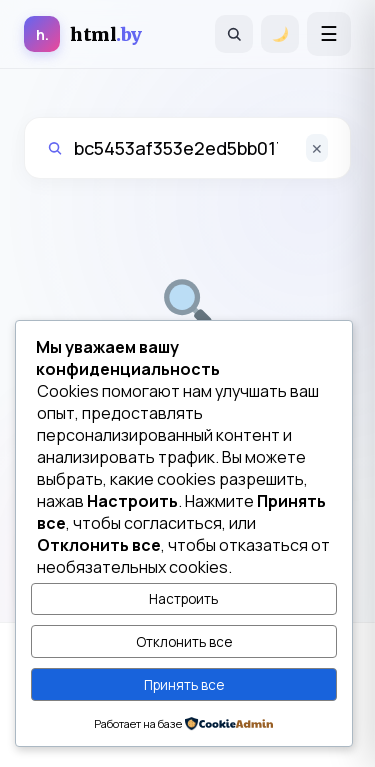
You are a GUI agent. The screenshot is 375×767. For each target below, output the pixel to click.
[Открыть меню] (329, 34)
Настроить (183, 599)
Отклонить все (184, 642)
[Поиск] (234, 34)
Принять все (184, 685)
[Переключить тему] (280, 34)
